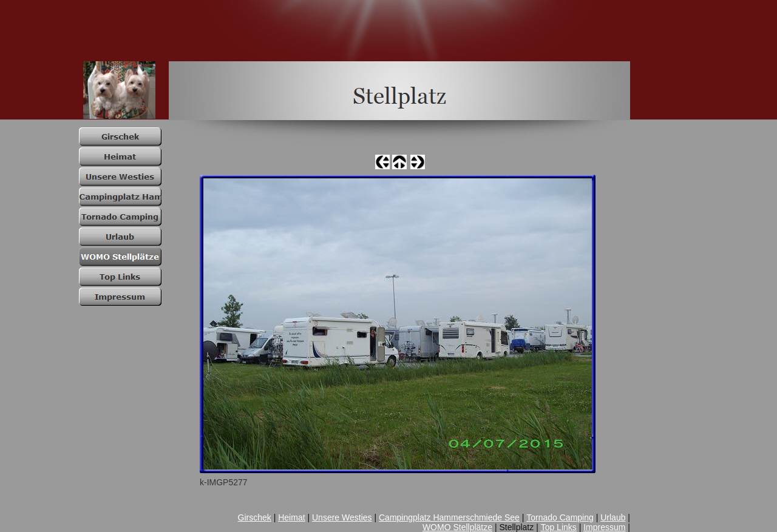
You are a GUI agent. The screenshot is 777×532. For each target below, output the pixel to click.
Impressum (604, 527)
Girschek (255, 517)
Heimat (291, 517)
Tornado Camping (560, 517)
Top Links (559, 527)
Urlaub (613, 517)
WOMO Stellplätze (457, 527)
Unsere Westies (342, 517)
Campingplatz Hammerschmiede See (449, 517)
